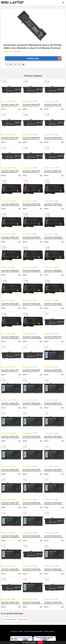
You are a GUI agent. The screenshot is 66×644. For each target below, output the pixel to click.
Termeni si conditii (17, 631)
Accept (40, 642)
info (19, 109)
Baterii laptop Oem (10, 619)
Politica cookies (49, 631)
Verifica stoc (44, 58)
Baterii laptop (24, 619)
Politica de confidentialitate (34, 631)
